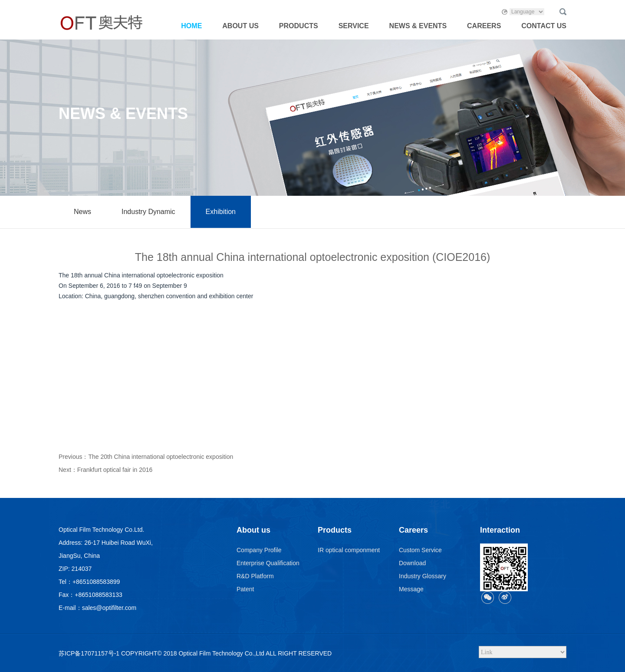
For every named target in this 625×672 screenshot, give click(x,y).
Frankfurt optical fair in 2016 (115, 470)
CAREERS (484, 26)
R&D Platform (255, 576)
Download (412, 563)
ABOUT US (240, 26)
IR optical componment (349, 550)
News (82, 212)
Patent (245, 589)
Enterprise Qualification (268, 563)
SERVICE (354, 26)
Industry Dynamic (148, 212)
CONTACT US (544, 26)
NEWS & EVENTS (418, 26)
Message (411, 589)
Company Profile (259, 550)
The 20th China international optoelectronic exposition (161, 457)
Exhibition (221, 212)
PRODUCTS (299, 26)
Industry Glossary (423, 576)
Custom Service (420, 550)
